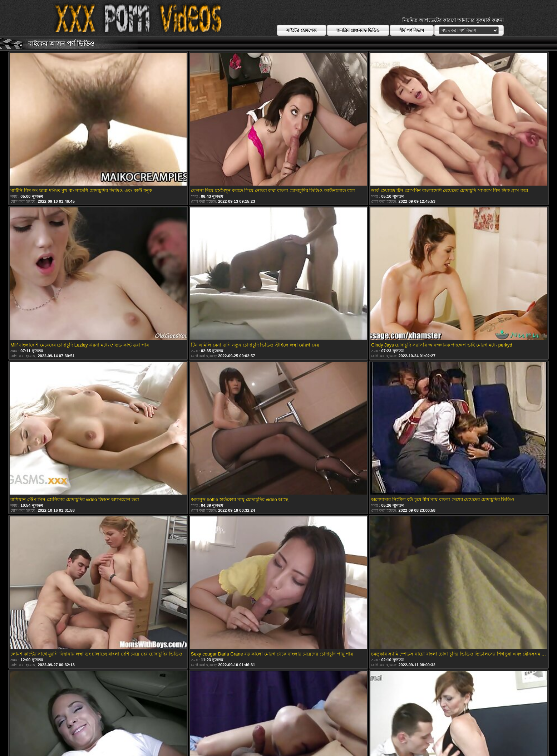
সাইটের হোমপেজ (301, 30)
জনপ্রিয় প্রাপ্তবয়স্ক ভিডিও (358, 30)
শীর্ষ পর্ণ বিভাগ (412, 30)
